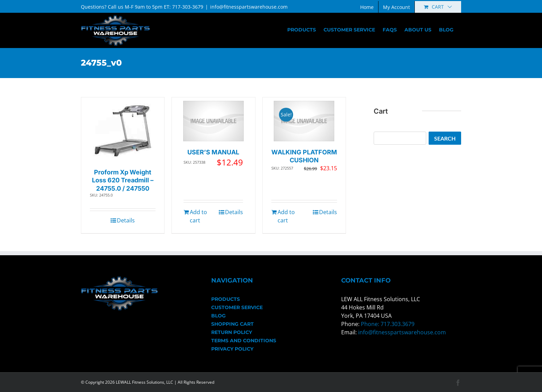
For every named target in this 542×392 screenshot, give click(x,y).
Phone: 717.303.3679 (388, 324)
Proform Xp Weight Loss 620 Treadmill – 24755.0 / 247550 (123, 180)
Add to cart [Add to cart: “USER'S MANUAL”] (198, 216)
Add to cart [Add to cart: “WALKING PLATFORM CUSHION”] (286, 216)
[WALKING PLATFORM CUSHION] (304, 121)
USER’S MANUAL (213, 152)
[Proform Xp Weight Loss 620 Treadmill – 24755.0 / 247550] (123, 131)
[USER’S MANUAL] (213, 121)
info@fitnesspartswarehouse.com (249, 7)
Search (445, 138)
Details (126, 220)
